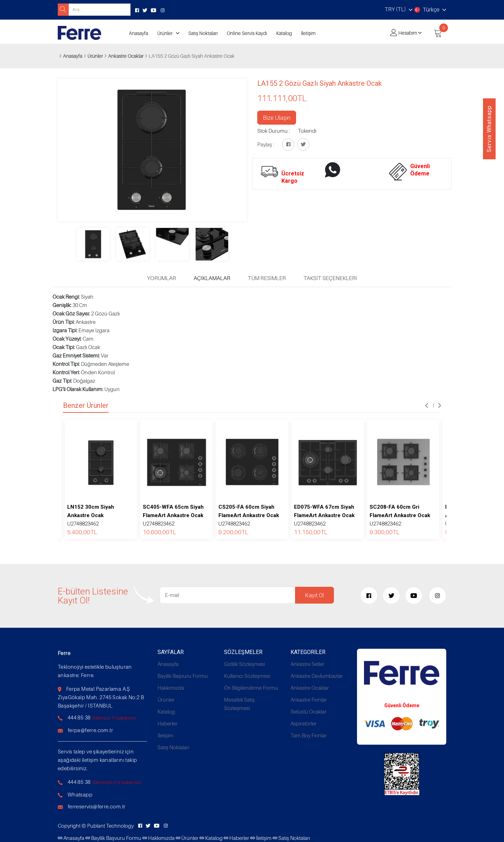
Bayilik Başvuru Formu (183, 676)
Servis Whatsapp (489, 129)
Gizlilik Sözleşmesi (244, 664)
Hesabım (408, 33)
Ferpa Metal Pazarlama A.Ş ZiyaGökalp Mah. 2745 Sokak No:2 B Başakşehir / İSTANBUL (101, 697)
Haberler (167, 723)
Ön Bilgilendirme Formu (251, 688)
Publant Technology (110, 826)
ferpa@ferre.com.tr (90, 730)
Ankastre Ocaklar (126, 56)
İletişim (308, 33)
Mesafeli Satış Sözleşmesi (239, 704)
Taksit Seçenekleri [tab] (330, 278)
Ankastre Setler (307, 664)
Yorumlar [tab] (162, 278)
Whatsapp (80, 794)
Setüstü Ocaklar (309, 711)
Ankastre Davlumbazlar (317, 676)
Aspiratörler (304, 723)
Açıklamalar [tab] (212, 278)
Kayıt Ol (314, 595)
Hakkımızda (171, 688)
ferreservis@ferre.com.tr (97, 806)
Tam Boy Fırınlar (309, 735)
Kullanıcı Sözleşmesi (247, 676)
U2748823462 (91, 515)
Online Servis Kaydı (247, 33)
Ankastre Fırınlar (309, 700)
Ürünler (165, 33)
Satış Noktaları (203, 33)
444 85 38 (79, 717)
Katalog (284, 33)
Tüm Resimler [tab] (267, 278)
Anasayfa (138, 33)
